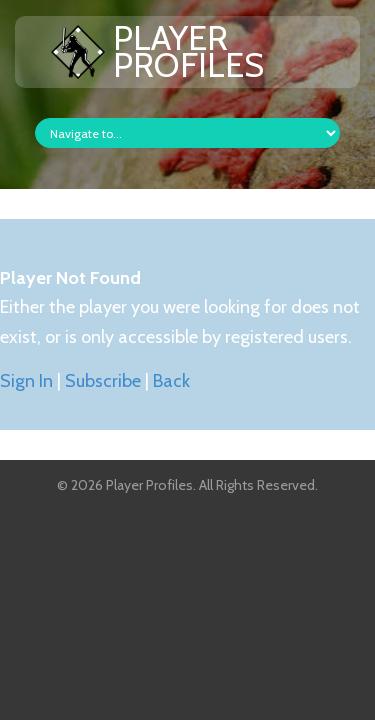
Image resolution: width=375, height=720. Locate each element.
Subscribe (103, 381)
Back (171, 381)
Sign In (26, 381)
